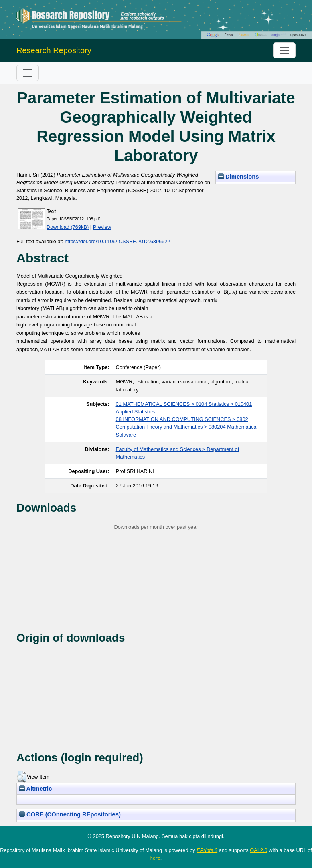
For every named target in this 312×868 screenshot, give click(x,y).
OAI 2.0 (258, 850)
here (155, 858)
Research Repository (54, 50)
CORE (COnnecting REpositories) (70, 814)
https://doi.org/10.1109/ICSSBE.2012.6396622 (117, 241)
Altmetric (35, 789)
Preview (102, 227)
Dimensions (239, 177)
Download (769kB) (68, 227)
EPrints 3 (207, 850)
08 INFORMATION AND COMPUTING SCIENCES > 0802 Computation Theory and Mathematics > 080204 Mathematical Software (187, 427)
